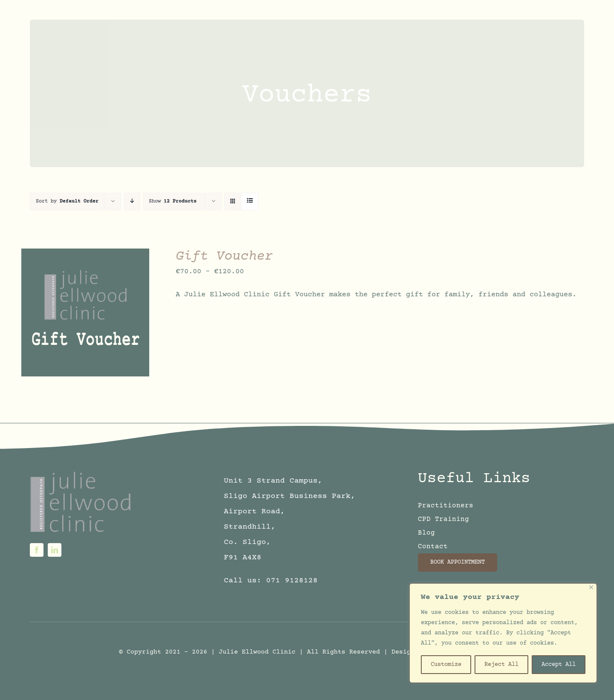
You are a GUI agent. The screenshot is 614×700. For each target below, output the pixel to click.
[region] (503, 633)
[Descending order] (132, 201)
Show (173, 201)
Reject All (501, 665)
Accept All (559, 665)
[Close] (591, 587)
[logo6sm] (82, 473)
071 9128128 (292, 581)
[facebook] (37, 550)
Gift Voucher (224, 257)
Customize (446, 665)
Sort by (67, 201)
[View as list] (250, 201)
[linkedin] (55, 550)
